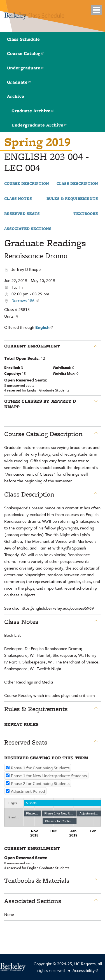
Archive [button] (16, 96)
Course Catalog (26, 53)
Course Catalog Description (43, 434)
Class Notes (18, 199)
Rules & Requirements (72, 199)
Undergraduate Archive (39, 125)
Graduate (19, 82)
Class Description (77, 184)
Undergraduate (26, 68)
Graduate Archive (33, 111)
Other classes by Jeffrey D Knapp (40, 404)
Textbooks (86, 214)
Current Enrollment (32, 346)
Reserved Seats (22, 214)
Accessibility (86, 970)
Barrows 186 (25, 300)
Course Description (27, 184)
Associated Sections (28, 229)
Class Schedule (23, 39)
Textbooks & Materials (37, 881)
